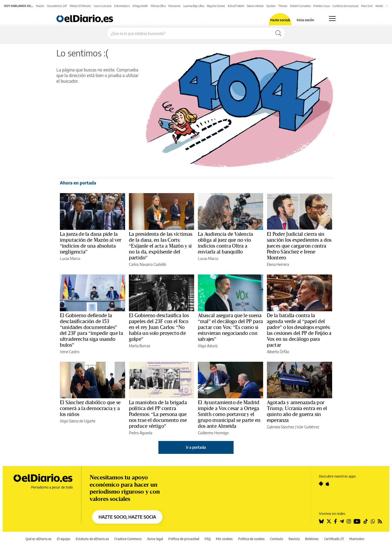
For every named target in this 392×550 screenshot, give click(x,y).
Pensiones (175, 6)
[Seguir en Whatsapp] (373, 521)
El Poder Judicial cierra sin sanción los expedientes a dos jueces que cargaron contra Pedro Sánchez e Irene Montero (299, 246)
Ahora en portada (78, 183)
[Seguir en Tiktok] (366, 521)
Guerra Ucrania (103, 6)
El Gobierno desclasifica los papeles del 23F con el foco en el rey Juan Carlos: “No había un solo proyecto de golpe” (159, 327)
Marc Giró (367, 6)
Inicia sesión (305, 20)
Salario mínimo (255, 6)
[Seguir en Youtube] (357, 521)
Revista (294, 539)
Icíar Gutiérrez (308, 427)
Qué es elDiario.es (39, 539)
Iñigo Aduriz (208, 346)
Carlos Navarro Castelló (148, 264)
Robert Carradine (300, 6)
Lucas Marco (70, 258)
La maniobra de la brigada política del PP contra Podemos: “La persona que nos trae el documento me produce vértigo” (158, 414)
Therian (283, 6)
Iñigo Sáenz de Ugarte (78, 421)
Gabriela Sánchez (280, 427)
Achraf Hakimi (236, 6)
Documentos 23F (57, 6)
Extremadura (122, 6)
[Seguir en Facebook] (335, 521)
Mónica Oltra (158, 6)
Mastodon (357, 539)
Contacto (277, 539)
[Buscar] (278, 33)
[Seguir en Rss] (380, 521)
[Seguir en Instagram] (349, 521)
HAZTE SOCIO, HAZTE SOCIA (127, 517)
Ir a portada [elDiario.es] (196, 447)
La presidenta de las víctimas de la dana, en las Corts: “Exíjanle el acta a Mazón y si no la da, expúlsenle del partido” (161, 246)
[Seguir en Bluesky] (321, 521)
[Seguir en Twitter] (329, 521)
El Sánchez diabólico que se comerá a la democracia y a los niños (90, 408)
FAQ (208, 539)
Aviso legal (155, 539)
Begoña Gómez (216, 6)
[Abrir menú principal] (332, 19)
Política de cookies (251, 539)
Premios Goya (322, 6)
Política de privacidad (184, 539)
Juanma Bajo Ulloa (194, 6)
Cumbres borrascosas (345, 6)
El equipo (64, 539)
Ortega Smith (140, 6)
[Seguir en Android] (321, 484)
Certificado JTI (334, 539)
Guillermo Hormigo (213, 433)
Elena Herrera (278, 264)
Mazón (40, 6)
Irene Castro (70, 352)
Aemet (379, 6)
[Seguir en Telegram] (342, 521)
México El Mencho (80, 6)
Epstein (271, 6)
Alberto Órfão (278, 352)
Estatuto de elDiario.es (92, 539)
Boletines (312, 539)
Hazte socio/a (280, 20)
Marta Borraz (139, 346)
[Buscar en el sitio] (190, 33)
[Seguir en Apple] (328, 484)
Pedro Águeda (141, 433)
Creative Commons (128, 539)
